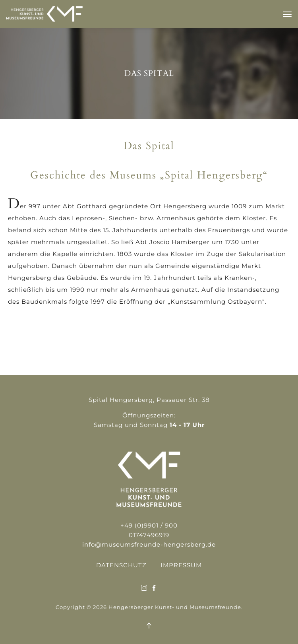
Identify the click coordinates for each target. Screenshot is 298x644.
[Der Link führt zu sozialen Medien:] (144, 588)
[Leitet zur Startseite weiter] (44, 20)
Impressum (181, 565)
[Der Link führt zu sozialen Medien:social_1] (154, 588)
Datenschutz (121, 565)
